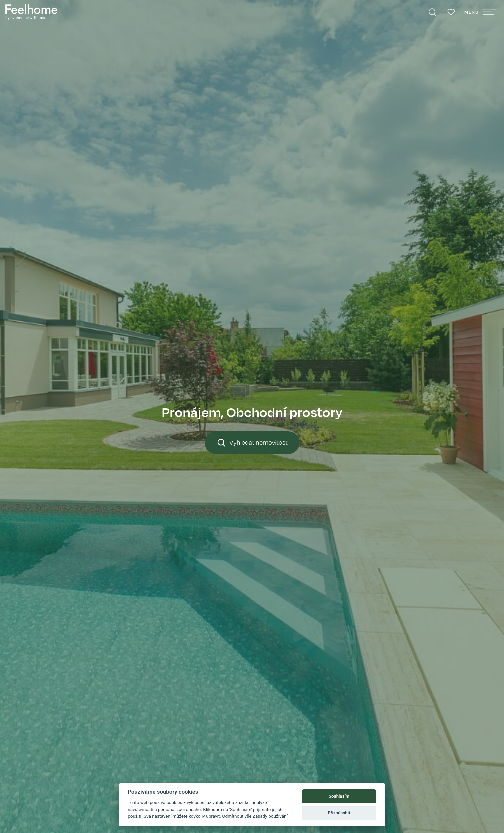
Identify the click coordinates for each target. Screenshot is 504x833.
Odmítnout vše (237, 816)
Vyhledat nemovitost (252, 443)
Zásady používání (270, 816)
